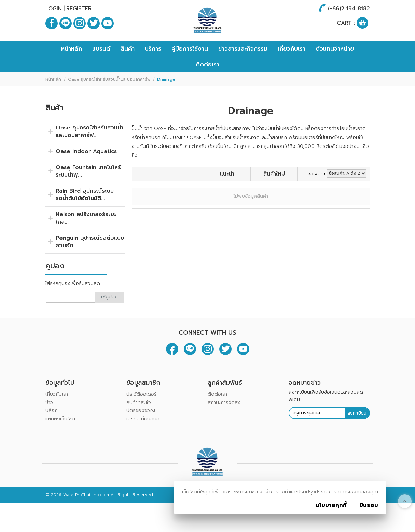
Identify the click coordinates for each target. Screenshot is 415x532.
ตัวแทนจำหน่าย (335, 69)
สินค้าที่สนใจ (139, 423)
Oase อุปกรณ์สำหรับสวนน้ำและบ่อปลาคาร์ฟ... (89, 152)
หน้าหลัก (72, 69)
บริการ (153, 69)
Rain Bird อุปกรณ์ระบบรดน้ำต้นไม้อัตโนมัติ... (85, 215)
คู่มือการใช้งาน (190, 69)
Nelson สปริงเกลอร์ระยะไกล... (86, 239)
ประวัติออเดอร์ (142, 415)
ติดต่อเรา (207, 85)
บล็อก (52, 431)
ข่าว (49, 423)
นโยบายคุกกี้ (331, 505)
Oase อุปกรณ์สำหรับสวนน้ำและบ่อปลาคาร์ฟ (109, 100)
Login (54, 9)
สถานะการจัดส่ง (224, 423)
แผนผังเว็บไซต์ (60, 440)
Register (79, 9)
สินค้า (128, 69)
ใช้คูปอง (109, 318)
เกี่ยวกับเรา (292, 69)
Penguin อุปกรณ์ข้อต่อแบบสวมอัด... (90, 263)
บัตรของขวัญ (141, 431)
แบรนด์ (101, 69)
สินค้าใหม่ (274, 195)
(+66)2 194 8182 (349, 9)
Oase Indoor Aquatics (86, 172)
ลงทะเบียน (357, 434)
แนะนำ (227, 195)
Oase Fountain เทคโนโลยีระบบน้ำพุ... (89, 192)
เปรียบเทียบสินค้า (144, 440)
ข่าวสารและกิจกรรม (243, 69)
